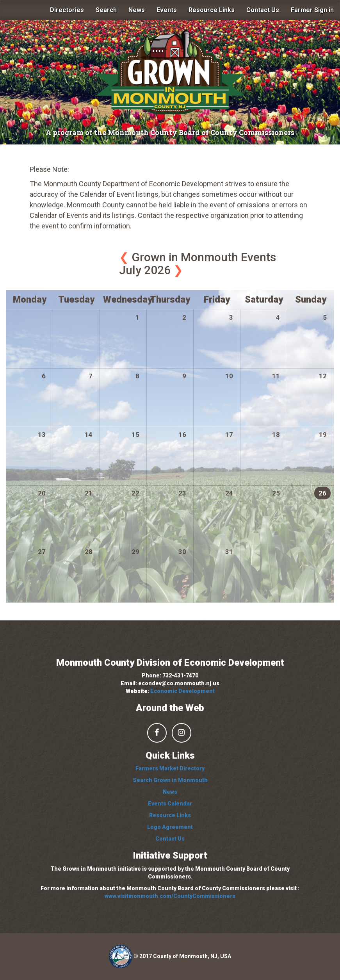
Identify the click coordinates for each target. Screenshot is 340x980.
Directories (67, 10)
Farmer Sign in (312, 10)
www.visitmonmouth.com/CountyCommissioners (170, 896)
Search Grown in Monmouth (170, 780)
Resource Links (212, 10)
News (137, 10)
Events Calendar (170, 804)
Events (167, 10)
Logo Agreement (170, 827)
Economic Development (182, 691)
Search (106, 10)
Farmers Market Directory (170, 768)
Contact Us (263, 10)
